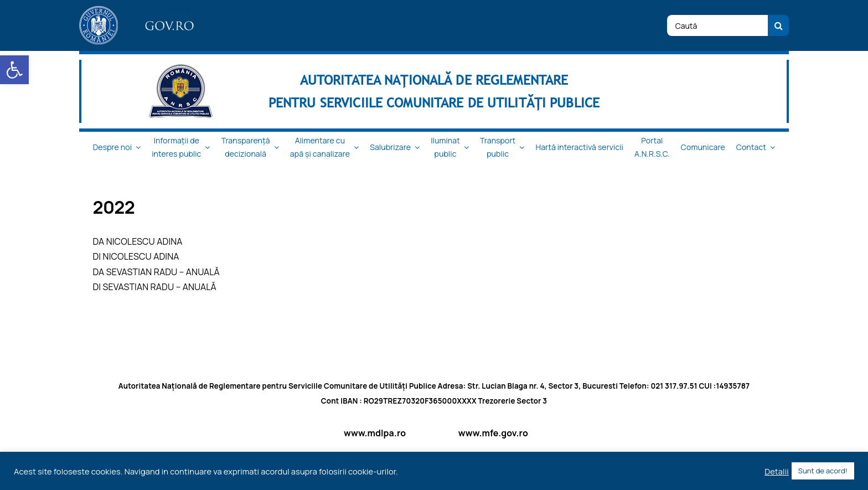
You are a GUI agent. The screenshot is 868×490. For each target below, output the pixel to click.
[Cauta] (778, 25)
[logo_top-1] (138, 11)
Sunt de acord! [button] (823, 471)
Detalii (777, 471)
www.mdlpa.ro (375, 433)
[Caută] (717, 25)
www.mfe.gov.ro (493, 433)
